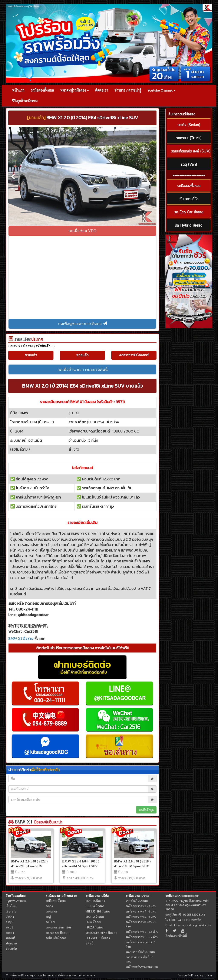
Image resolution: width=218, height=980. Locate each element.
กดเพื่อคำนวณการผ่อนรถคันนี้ (82, 369)
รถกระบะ (52, 911)
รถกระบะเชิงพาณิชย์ (59, 927)
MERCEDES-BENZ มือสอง (101, 933)
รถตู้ (48, 917)
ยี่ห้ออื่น (90, 943)
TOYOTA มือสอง (95, 901)
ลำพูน (9, 922)
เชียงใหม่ (11, 906)
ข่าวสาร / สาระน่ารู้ (128, 90)
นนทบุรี (11, 938)
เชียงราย (11, 911)
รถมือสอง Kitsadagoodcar (182, 896)
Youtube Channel (161, 90)
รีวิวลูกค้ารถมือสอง (25, 101)
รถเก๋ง (49, 906)
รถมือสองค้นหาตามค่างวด (142, 967)
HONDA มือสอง (95, 906)
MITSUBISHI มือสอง (98, 911)
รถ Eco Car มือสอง (57, 933)
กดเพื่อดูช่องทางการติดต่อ (82, 324)
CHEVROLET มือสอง (98, 938)
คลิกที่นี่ (182, 936)
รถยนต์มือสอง (60, 975)
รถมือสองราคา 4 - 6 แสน (141, 911)
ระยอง (10, 933)
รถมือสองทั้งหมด (42, 90)
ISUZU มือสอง (94, 927)
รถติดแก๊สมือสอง (56, 938)
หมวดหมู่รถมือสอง (75, 90)
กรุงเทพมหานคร (16, 901)
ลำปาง (10, 917)
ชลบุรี (9, 927)
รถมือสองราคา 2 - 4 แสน (141, 906)
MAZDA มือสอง (95, 917)
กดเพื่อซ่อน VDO (82, 231)
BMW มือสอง (93, 922)
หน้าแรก (18, 90)
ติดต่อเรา (102, 90)
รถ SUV (50, 922)
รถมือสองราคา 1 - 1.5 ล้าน (142, 931)
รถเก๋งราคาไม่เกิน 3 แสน (140, 952)
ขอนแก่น (11, 948)
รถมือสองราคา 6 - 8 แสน (141, 917)
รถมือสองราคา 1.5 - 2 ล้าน (142, 937)
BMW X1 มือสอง (21, 639)
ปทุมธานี (11, 943)
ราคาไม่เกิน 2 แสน (137, 901)
